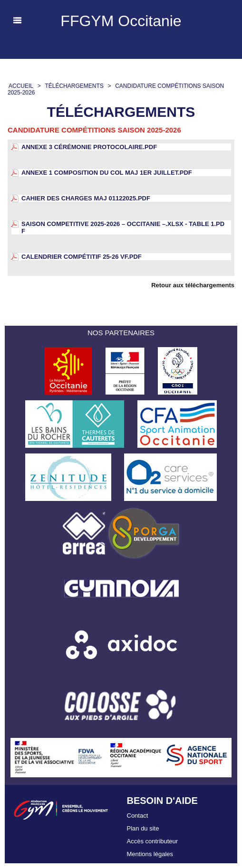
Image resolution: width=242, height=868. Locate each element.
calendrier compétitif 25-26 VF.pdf (82, 257)
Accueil (21, 86)
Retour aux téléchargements (193, 285)
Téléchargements (74, 86)
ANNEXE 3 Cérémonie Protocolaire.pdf (89, 147)
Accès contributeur (153, 841)
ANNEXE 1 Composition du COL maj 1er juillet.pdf (107, 173)
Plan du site (143, 828)
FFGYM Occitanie (121, 21)
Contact (138, 816)
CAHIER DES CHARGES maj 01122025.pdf (86, 198)
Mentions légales (150, 854)
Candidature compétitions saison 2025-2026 (94, 130)
